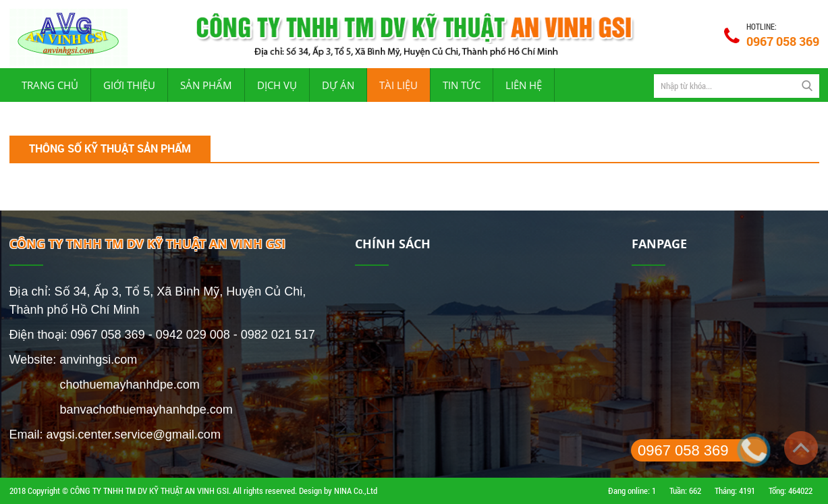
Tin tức (462, 85)
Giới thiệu (129, 85)
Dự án (338, 85)
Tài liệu (398, 85)
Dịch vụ (277, 85)
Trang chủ (50, 85)
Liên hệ (524, 85)
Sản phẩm (206, 85)
